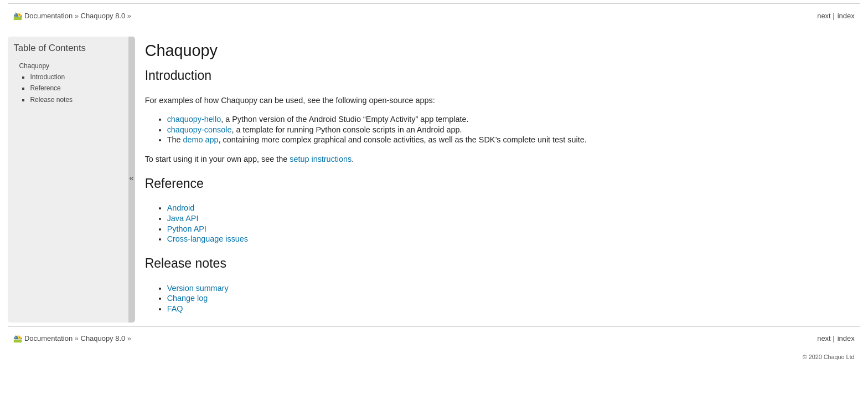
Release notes (51, 100)
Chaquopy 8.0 (103, 16)
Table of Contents (50, 48)
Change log (188, 298)
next (824, 16)
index (846, 16)
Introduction (47, 77)
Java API (183, 218)
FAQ (175, 309)
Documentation (48, 16)
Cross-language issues (208, 239)
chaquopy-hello (194, 119)
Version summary (198, 288)
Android (181, 208)
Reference (45, 88)
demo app (200, 140)
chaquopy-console (200, 130)
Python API (187, 229)
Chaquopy (34, 66)
